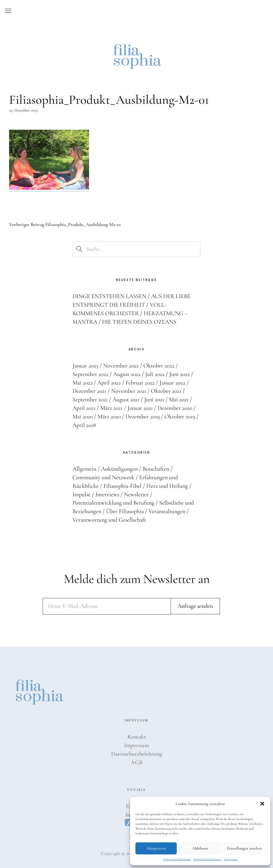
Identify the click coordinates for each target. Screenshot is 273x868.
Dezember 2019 (144, 416)
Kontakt (137, 737)
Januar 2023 (86, 365)
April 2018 (84, 425)
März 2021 (112, 408)
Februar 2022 (141, 382)
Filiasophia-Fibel (123, 486)
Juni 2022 (180, 374)
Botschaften (156, 469)
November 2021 (129, 391)
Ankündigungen (119, 469)
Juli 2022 (156, 374)
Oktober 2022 (160, 365)
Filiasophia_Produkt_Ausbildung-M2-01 (65, 224)
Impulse (82, 494)
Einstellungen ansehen (244, 848)
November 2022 (121, 365)
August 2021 (126, 399)
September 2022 (91, 374)
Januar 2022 (173, 382)
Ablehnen (200, 848)
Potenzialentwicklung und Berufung (113, 503)
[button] (262, 804)
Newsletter (136, 494)
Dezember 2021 (90, 391)
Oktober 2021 (167, 391)
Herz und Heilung (167, 486)
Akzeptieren (156, 848)
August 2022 (127, 374)
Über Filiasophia (125, 511)
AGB (137, 762)
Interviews (107, 494)
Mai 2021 (180, 399)
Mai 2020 (83, 416)
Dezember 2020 (176, 408)
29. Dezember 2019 (23, 110)
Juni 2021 (155, 399)
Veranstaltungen (167, 511)
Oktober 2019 (181, 416)
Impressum (231, 859)
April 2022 (109, 382)
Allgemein (84, 469)
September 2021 (90, 399)
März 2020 (110, 416)
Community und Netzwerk (103, 477)
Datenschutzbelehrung (177, 859)
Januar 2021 (141, 408)
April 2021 (84, 408)
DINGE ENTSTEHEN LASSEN (109, 296)
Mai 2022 (83, 382)
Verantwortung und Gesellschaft (109, 520)
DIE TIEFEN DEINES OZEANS (139, 322)
